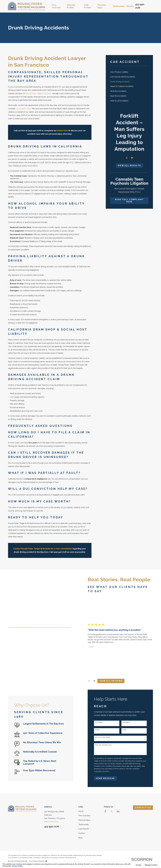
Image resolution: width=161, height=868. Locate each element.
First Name (102, 722)
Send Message (109, 778)
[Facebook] (105, 811)
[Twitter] (112, 811)
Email (128, 730)
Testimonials (84, 824)
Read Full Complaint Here (129, 201)
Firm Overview (84, 816)
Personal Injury (84, 820)
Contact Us (143, 808)
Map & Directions (51, 822)
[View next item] (132, 158)
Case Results (84, 829)
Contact (82, 833)
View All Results (129, 166)
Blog (80, 838)
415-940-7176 (52, 827)
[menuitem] (129, 72)
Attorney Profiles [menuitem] (71, 6)
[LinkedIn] (118, 811)
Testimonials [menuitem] (119, 6)
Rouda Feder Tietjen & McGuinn (38, 93)
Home (81, 811)
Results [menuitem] (130, 6)
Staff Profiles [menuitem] (88, 6)
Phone (101, 730)
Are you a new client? (106, 737)
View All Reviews (114, 681)
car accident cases (23, 109)
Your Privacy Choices (38, 861)
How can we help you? (107, 745)
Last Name (129, 722)
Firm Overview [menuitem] (56, 6)
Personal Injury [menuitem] (102, 6)
